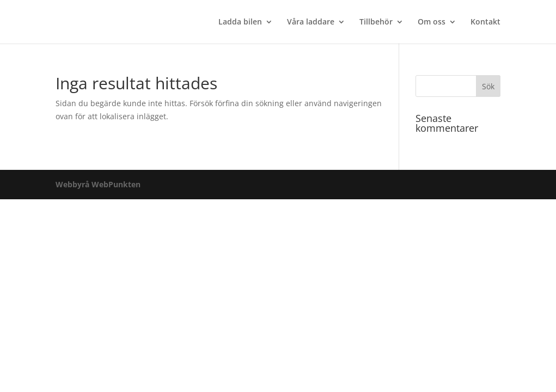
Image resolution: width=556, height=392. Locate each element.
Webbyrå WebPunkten (98, 184)
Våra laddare (311, 22)
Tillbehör (376, 22)
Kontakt (485, 22)
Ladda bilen (240, 22)
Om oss (432, 22)
